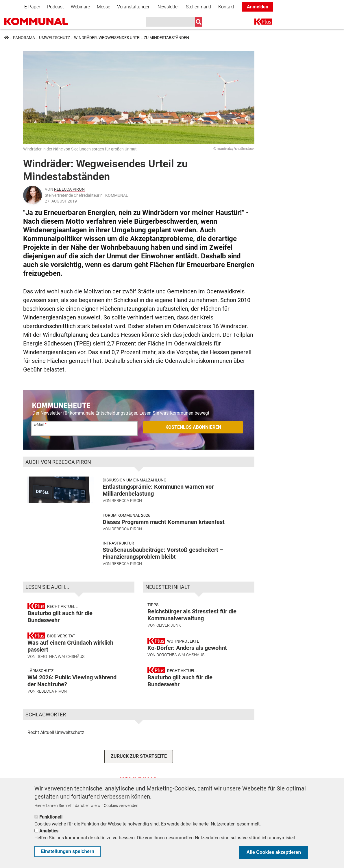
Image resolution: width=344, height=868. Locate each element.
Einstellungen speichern (67, 851)
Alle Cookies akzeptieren (274, 852)
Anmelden (258, 7)
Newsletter (168, 7)
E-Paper (32, 7)
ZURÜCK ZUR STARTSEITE (139, 765)
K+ (258, 23)
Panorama (24, 38)
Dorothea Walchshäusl (61, 666)
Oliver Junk (169, 635)
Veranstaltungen (134, 7)
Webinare (80, 7)
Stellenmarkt (199, 7)
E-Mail (39, 424)
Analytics (49, 831)
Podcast (56, 7)
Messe (103, 7)
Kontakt (226, 7)
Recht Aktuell (41, 742)
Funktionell (51, 817)
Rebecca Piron (69, 189)
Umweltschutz (54, 38)
